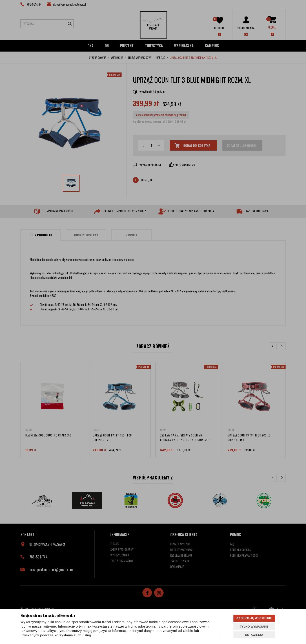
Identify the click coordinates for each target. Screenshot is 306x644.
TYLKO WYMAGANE (254, 627)
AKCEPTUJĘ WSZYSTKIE (254, 618)
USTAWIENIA (254, 635)
